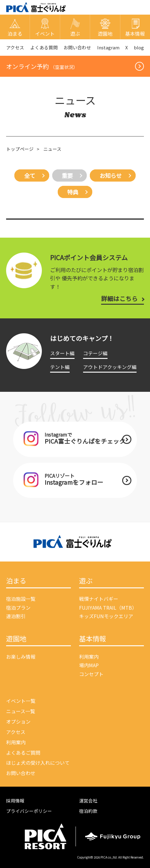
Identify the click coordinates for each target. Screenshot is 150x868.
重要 (67, 175)
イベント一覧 (21, 701)
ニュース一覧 (21, 711)
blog (139, 47)
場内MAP (89, 665)
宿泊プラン (18, 608)
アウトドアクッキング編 (110, 367)
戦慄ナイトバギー (99, 599)
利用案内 (89, 657)
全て (30, 175)
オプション (18, 721)
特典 (73, 192)
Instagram (108, 47)
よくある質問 (44, 47)
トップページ (20, 149)
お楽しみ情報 (21, 657)
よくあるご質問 (23, 753)
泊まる (16, 581)
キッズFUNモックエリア (106, 616)
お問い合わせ (77, 47)
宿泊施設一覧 (21, 599)
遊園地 (16, 639)
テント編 (60, 367)
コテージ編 (95, 353)
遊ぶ (86, 581)
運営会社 (88, 801)
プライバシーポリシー (29, 811)
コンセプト (91, 674)
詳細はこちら (119, 298)
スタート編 (62, 353)
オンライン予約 (42, 66)
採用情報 (15, 801)
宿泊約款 (88, 811)
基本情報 (93, 639)
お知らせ (111, 175)
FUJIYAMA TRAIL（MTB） (108, 608)
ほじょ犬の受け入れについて (38, 763)
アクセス (15, 47)
